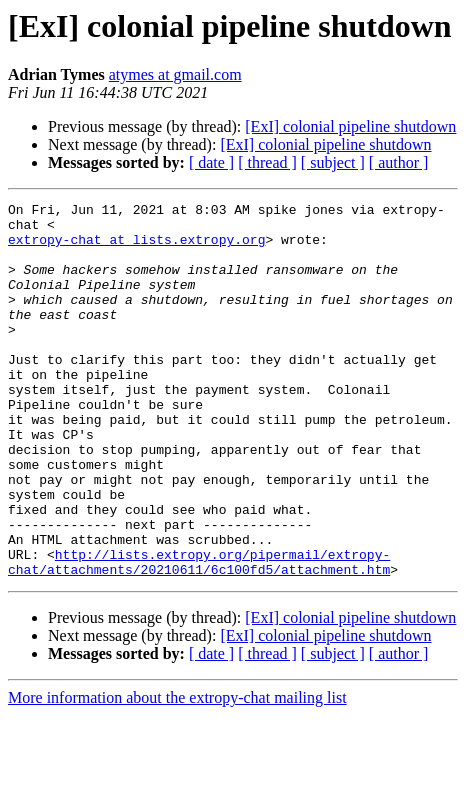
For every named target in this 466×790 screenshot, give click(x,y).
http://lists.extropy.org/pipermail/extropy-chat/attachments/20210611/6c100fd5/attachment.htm (199, 635)
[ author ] (399, 162)
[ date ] (211, 162)
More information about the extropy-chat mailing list (177, 772)
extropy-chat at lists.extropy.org (136, 248)
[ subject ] (333, 162)
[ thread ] (267, 162)
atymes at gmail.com (175, 74)
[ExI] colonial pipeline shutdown (350, 126)
